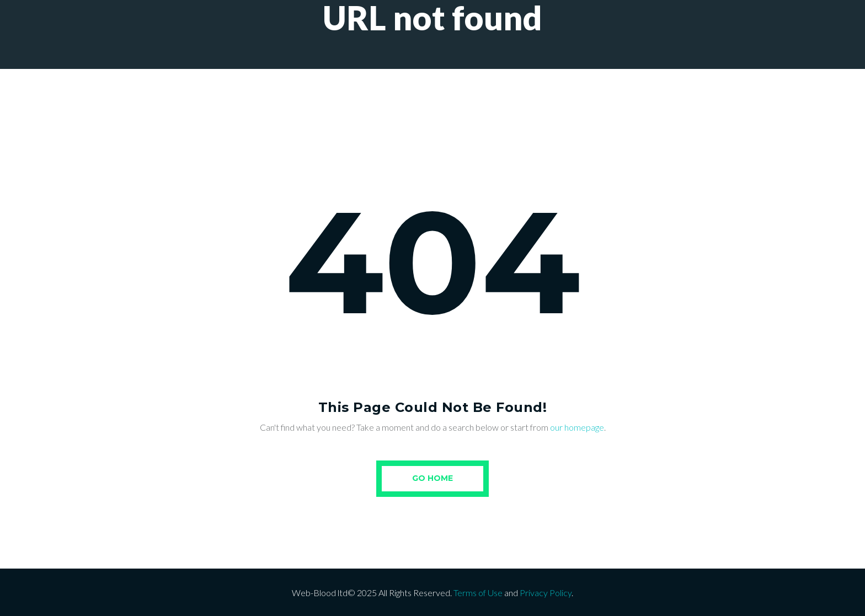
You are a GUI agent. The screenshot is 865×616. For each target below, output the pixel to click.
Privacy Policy (546, 593)
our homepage (577, 427)
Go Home (432, 478)
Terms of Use (478, 593)
